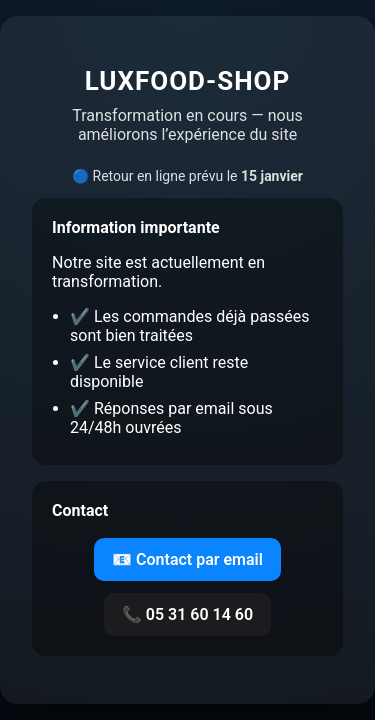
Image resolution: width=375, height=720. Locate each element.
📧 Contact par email (187, 559)
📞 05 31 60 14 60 (187, 614)
